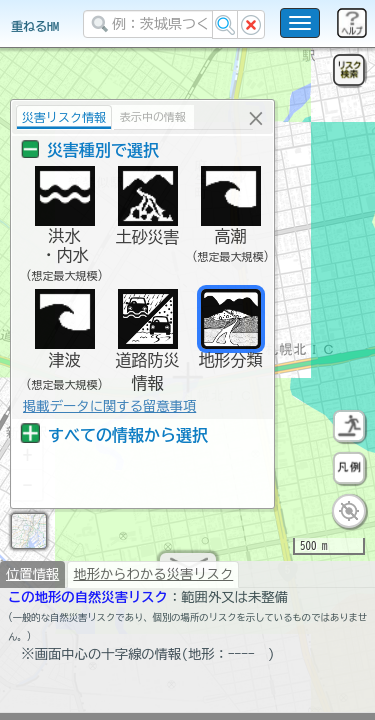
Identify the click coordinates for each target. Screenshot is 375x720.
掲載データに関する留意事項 (107, 406)
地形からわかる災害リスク (153, 582)
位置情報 (32, 582)
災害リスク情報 (62, 117)
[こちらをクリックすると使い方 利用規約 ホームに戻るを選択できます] (300, 23)
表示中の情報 (151, 116)
